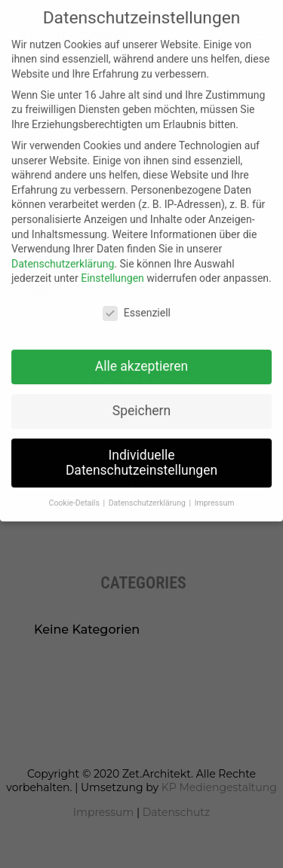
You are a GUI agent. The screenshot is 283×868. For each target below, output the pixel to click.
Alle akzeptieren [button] (142, 356)
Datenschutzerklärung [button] (148, 493)
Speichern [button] (141, 401)
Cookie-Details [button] (75, 493)
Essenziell (137, 303)
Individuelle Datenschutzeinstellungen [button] (141, 453)
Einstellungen (112, 268)
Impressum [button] (215, 493)
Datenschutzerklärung (63, 254)
